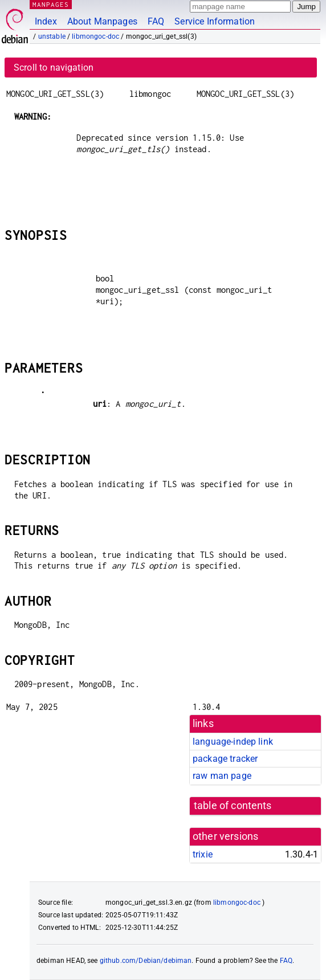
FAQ (156, 21)
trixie (203, 854)
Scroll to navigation (54, 68)
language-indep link (233, 742)
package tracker (225, 759)
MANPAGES (51, 4)
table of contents (233, 806)
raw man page (222, 776)
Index (46, 21)
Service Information (215, 21)
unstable (52, 36)
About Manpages (102, 21)
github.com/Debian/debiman (146, 961)
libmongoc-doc (95, 36)
